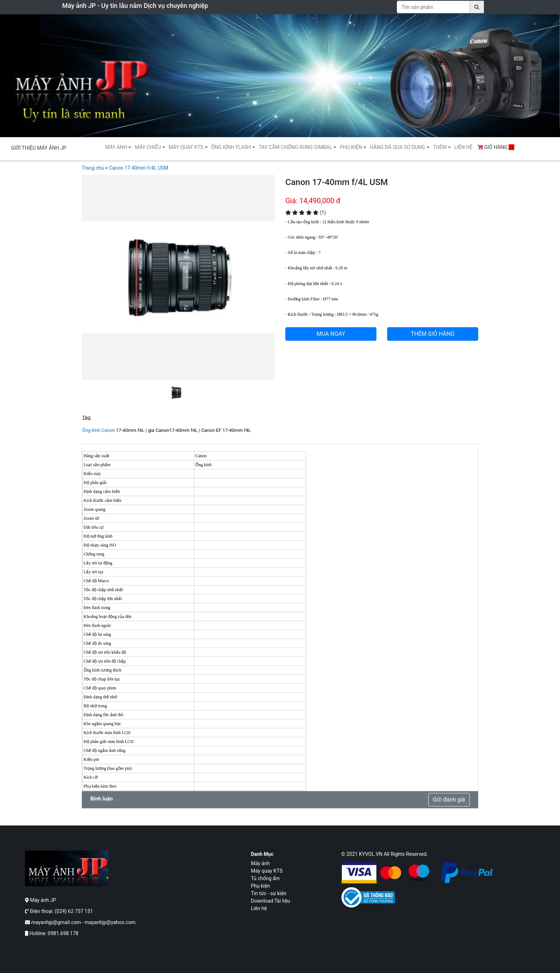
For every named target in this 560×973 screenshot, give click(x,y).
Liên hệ (463, 147)
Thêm (442, 147)
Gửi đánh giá (449, 800)
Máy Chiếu (150, 147)
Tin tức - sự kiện (269, 893)
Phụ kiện (353, 147)
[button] (96, 288)
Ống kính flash (233, 147)
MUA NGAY (331, 334)
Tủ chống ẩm (266, 878)
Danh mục (262, 854)
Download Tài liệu (271, 901)
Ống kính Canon (98, 430)
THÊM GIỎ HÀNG (433, 334)
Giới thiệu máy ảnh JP (39, 148)
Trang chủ (93, 168)
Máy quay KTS (188, 147)
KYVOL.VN (371, 854)
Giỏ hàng (496, 147)
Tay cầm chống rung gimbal (297, 147)
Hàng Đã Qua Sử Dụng (399, 147)
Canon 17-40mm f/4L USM (139, 168)
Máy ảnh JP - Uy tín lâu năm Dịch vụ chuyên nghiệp (135, 6)
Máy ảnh (118, 147)
